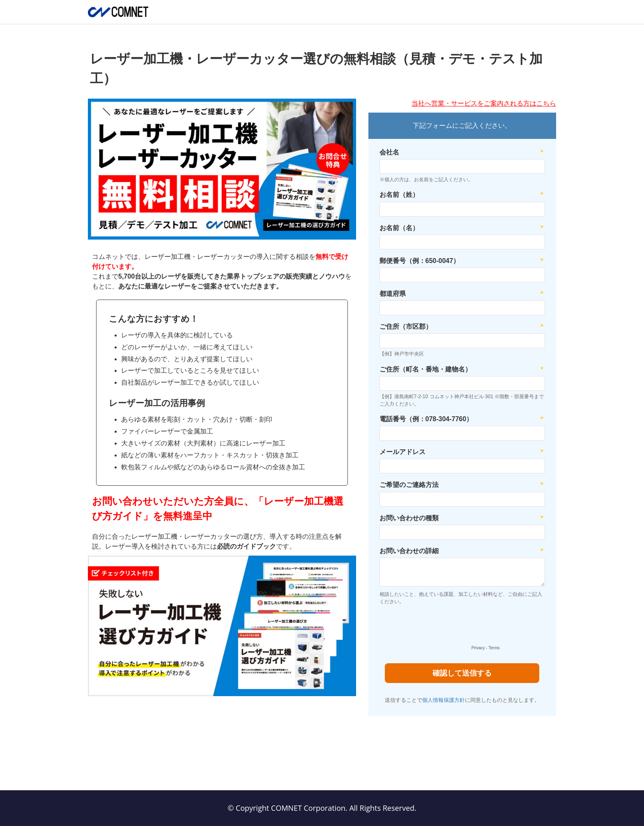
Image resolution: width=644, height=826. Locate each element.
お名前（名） (399, 228)
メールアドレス (402, 452)
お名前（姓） (399, 195)
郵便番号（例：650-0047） (420, 261)
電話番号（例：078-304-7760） (426, 419)
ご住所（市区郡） (406, 326)
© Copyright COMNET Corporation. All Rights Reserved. (322, 808)
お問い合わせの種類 (409, 518)
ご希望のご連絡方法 (409, 485)
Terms (494, 648)
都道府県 (393, 294)
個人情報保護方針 (444, 700)
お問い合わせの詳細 (409, 551)
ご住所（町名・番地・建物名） (425, 369)
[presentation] (439, 627)
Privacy (478, 648)
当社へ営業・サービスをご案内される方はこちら (484, 103)
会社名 (389, 152)
